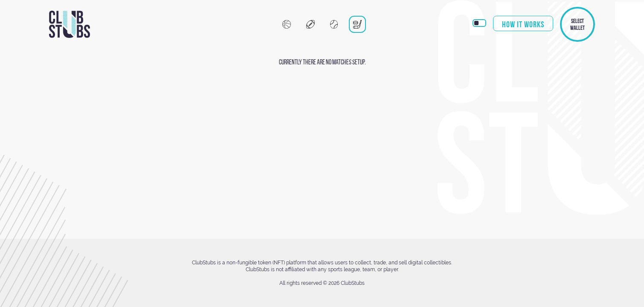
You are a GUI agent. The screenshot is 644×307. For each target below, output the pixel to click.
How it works (523, 24)
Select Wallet (577, 24)
